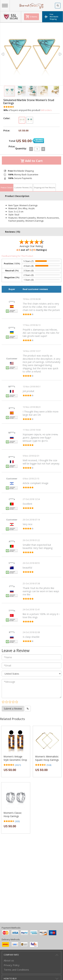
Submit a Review (13, 709)
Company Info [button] (11, 955)
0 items (34, 17)
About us (9, 960)
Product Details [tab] (7, 188)
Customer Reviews (23, 188)
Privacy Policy (12, 965)
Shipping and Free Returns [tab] (44, 188)
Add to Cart (32, 161)
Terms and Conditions (16, 970)
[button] (3, 54)
